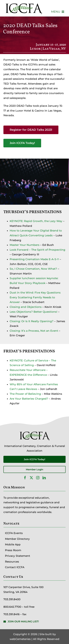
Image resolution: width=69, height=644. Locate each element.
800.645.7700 (12, 607)
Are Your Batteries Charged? (29, 399)
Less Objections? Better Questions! (33, 312)
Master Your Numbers (25, 245)
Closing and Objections (26, 307)
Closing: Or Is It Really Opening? (32, 321)
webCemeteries (20, 639)
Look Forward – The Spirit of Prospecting (37, 250)
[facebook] (25, 478)
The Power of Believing (25, 394)
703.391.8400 (12, 599)
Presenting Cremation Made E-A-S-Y (34, 259)
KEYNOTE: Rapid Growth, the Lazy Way (36, 221)
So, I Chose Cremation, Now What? (33, 269)
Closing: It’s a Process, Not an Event (34, 331)
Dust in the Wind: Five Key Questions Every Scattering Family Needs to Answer (35, 297)
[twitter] (31, 478)
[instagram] (38, 478)
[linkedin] (44, 478)
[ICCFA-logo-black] (24, 4)
